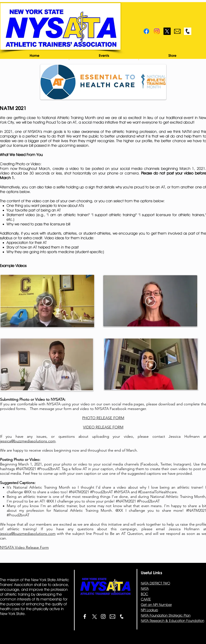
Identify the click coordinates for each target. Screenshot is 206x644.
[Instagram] (157, 31)
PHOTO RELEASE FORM (103, 418)
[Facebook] (146, 31)
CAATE (146, 599)
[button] (104, 56)
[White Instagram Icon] (103, 616)
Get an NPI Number (156, 605)
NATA (145, 588)
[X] (167, 31)
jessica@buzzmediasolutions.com (28, 441)
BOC (145, 594)
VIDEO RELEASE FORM (103, 427)
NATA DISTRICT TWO (155, 583)
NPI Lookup (149, 610)
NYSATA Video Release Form (24, 547)
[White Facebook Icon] (85, 616)
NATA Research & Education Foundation (172, 621)
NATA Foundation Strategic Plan (166, 615)
